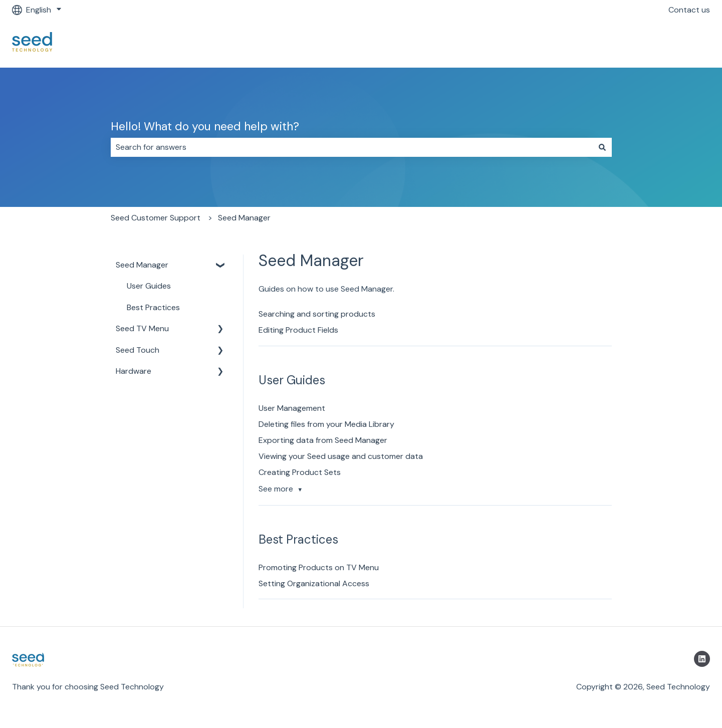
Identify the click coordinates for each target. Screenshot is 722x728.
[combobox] (352, 147)
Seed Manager (244, 218)
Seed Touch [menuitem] (138, 350)
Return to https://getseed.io (649, 43)
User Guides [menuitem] (149, 286)
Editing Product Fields (298, 330)
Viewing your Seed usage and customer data (341, 456)
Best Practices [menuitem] (153, 307)
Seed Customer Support (156, 218)
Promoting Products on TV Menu (319, 567)
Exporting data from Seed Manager (323, 440)
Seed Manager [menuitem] (142, 265)
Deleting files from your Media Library (326, 424)
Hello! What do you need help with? (205, 126)
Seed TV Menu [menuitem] (142, 328)
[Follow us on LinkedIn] (702, 659)
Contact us (689, 10)
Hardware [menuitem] (134, 371)
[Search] (602, 147)
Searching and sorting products (317, 314)
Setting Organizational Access (314, 583)
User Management (292, 408)
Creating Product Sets (300, 472)
